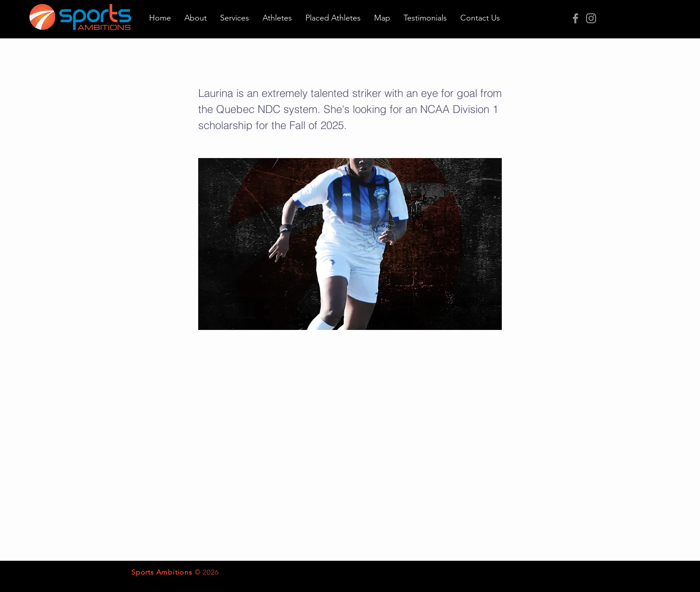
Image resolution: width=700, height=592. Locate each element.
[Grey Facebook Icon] (575, 18)
